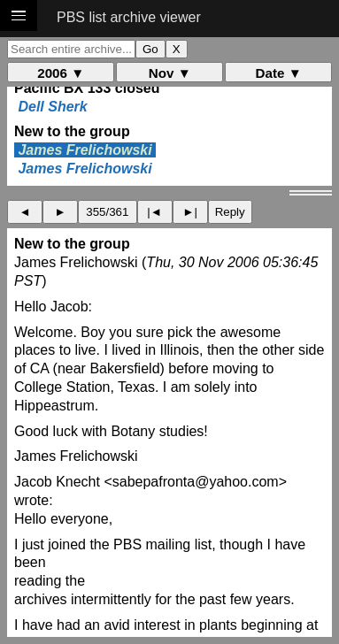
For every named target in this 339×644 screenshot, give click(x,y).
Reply (230, 212)
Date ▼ (279, 73)
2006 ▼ (61, 73)
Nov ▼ (170, 73)
